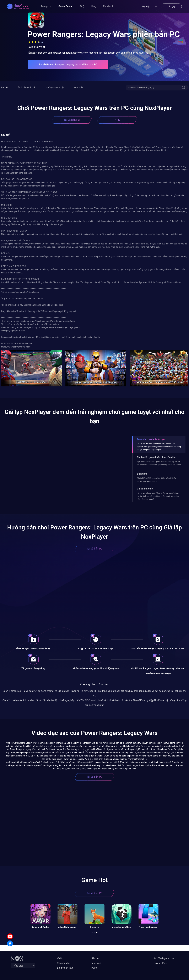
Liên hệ (95, 958)
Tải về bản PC (72, 120)
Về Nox (61, 958)
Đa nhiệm (142, 474)
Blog (94, 6)
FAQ (82, 6)
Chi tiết (5, 87)
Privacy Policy (161, 963)
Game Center (66, 6)
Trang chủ (46, 6)
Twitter (95, 968)
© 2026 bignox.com (164, 958)
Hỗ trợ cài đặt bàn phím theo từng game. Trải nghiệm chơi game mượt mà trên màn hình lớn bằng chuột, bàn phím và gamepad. (159, 447)
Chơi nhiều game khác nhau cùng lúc (156, 457)
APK (117, 120)
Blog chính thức (65, 968)
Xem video (79, 87)
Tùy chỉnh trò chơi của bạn (151, 439)
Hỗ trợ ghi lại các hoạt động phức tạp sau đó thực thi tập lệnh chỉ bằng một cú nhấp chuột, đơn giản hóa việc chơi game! (158, 496)
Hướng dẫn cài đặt (55, 87)
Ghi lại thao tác (145, 489)
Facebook (108, 6)
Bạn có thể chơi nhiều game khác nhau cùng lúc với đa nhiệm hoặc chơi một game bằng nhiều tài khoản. (159, 463)
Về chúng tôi (64, 963)
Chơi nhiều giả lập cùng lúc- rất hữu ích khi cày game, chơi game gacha (156, 480)
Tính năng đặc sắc (27, 87)
